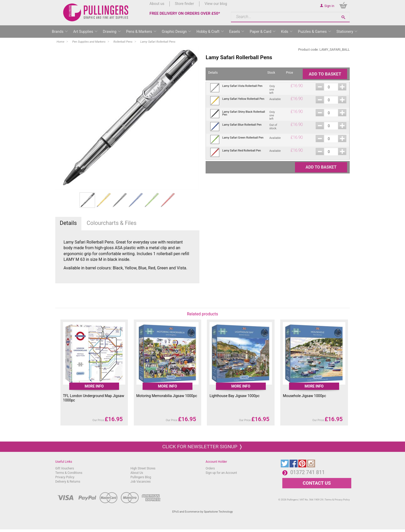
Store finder (184, 4)
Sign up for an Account (221, 473)
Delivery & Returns (68, 482)
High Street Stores (143, 468)
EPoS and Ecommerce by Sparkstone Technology (203, 512)
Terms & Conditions (69, 473)
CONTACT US (317, 483)
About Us (137, 473)
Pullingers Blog (141, 477)
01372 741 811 (308, 472)
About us (157, 4)
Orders (210, 468)
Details (68, 223)
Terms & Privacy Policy (337, 500)
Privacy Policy (65, 477)
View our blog (216, 4)
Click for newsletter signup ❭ (202, 447)
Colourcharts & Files (111, 223)
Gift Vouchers (65, 468)
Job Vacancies (141, 482)
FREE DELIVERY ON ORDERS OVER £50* (185, 13)
